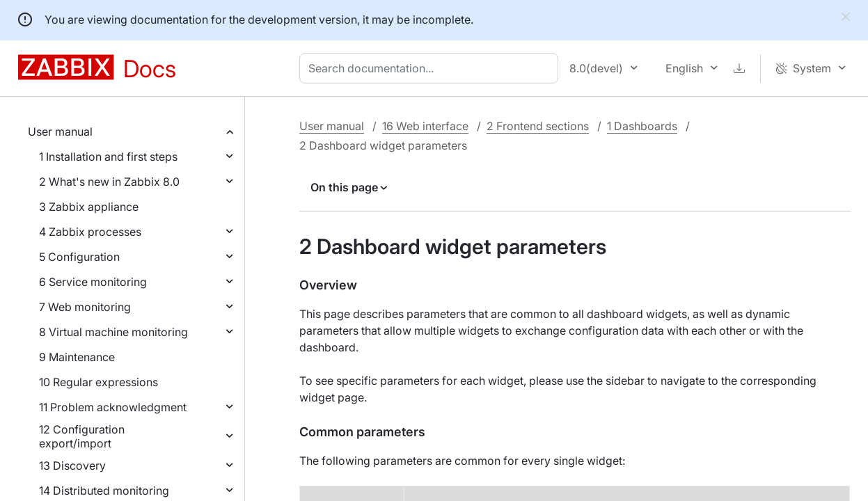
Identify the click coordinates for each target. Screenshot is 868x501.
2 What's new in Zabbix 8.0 (109, 182)
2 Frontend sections (538, 126)
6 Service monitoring (93, 282)
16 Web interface (425, 126)
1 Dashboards (642, 126)
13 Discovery (72, 466)
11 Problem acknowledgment (113, 407)
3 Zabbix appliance (89, 207)
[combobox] (432, 68)
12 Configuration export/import (82, 436)
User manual (60, 132)
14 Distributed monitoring (104, 491)
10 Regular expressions (98, 382)
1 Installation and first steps (108, 157)
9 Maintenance (77, 357)
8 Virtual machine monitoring (113, 332)
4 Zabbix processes (90, 232)
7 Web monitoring (85, 307)
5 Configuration (79, 257)
